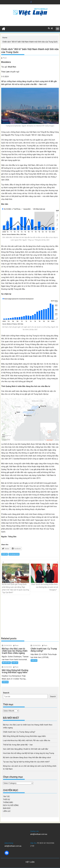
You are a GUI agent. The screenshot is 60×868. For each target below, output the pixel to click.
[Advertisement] (30, 616)
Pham (5, 58)
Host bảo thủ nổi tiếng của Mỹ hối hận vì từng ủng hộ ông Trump (29, 753)
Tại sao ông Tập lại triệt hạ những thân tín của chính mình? (26, 762)
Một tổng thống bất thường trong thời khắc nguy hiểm (24, 736)
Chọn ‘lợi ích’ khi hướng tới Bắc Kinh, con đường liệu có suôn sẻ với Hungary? (44, 577)
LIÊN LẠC (7, 811)
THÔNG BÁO (8, 802)
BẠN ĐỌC (7, 808)
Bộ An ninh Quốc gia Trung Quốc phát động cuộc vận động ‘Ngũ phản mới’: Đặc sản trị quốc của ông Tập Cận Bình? (16, 578)
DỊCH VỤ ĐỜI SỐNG (11, 805)
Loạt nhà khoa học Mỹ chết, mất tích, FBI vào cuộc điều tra (27, 740)
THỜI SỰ (5, 554)
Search (6, 693)
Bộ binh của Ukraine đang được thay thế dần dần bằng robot (27, 757)
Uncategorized (14, 554)
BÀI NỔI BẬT (6, 663)
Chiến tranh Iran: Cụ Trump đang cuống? (19, 732)
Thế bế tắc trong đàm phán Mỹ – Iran (18, 745)
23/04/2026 (8, 646)
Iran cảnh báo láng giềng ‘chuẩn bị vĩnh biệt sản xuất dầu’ (26, 749)
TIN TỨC (6, 797)
